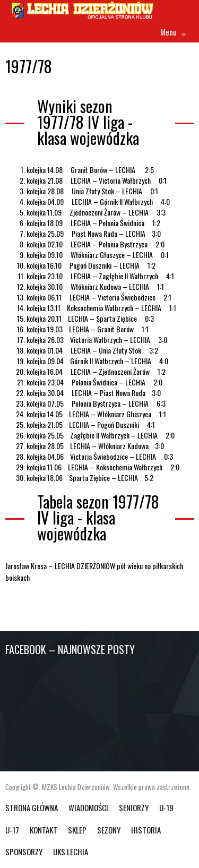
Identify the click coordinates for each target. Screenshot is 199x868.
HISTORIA (146, 830)
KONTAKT (44, 830)
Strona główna (32, 807)
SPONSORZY (24, 852)
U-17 (12, 830)
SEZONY (109, 830)
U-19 (166, 807)
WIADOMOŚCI (88, 807)
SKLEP (77, 830)
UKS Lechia (71, 852)
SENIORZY (134, 807)
